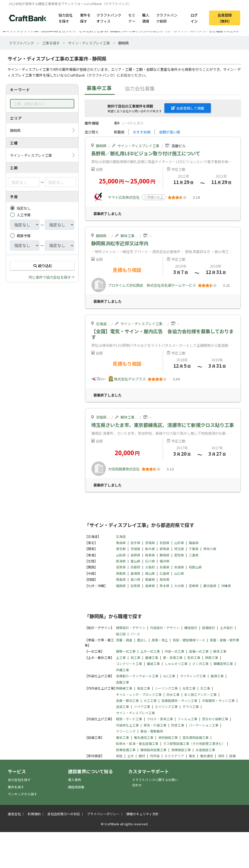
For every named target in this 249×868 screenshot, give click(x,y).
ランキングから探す (22, 794)
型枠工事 (194, 658)
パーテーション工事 (204, 725)
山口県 (179, 573)
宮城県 (150, 543)
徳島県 (121, 579)
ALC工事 (169, 676)
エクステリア (174, 756)
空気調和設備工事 (196, 737)
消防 (221, 756)
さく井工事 (200, 664)
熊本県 (165, 586)
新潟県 (121, 561)
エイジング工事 (166, 707)
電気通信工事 (144, 737)
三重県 (194, 555)
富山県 (135, 561)
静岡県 (101, 146)
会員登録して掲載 (188, 108)
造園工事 (122, 682)
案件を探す (85, 18)
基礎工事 (152, 658)
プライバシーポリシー (103, 814)
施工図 (121, 634)
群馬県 (165, 549)
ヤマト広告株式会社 (124, 197)
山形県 (179, 543)
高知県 (165, 579)
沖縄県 (226, 586)
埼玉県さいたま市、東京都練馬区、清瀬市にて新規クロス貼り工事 (163, 425)
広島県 (165, 573)
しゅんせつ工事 (176, 664)
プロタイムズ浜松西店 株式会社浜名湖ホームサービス (152, 285)
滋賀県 (121, 567)
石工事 (205, 688)
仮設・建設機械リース (189, 640)
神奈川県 (210, 549)
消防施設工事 (168, 737)
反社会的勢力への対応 (64, 814)
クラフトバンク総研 (167, 18)
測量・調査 (124, 640)
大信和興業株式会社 (124, 469)
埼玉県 (179, 549)
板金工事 (144, 688)
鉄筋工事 (212, 658)
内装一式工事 (174, 651)
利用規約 (34, 814)
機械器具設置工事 (153, 750)
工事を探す (51, 43)
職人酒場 (146, 18)
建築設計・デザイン (131, 628)
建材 (142, 756)
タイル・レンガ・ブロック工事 (139, 694)
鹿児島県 (210, 586)
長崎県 (150, 586)
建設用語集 (76, 787)
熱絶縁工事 (124, 688)
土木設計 (226, 628)
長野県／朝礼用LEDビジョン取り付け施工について (146, 153)
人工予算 (24, 215)
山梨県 (121, 555)
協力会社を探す (66, 18)
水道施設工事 (205, 750)
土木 (131, 756)
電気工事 (122, 737)
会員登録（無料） (225, 18)
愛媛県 (150, 579)
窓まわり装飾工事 (215, 719)
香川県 (135, 579)
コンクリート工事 (129, 664)
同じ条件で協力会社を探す (50, 277)
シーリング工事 (166, 688)
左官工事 (189, 688)
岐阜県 (150, 555)
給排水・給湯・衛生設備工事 (137, 743)
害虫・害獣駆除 (152, 731)
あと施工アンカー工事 (200, 694)
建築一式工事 (126, 651)
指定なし (24, 208)
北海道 (101, 324)
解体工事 (128, 236)
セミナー (132, 18)
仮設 (119, 756)
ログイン (194, 18)
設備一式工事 (199, 651)
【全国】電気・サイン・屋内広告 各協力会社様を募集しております (162, 334)
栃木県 (150, 549)
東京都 (121, 549)
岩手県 (135, 543)
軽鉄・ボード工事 (129, 719)
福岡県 (121, 586)
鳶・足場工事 (173, 658)
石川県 (150, 561)
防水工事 (173, 694)
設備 (232, 756)
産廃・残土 (160, 640)
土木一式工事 (150, 651)
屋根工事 (217, 676)
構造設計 (191, 628)
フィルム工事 (188, 719)
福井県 (165, 561)
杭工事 (135, 658)
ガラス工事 (191, 707)
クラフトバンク (21, 43)
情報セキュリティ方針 (142, 814)
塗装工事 (122, 707)
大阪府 (150, 567)
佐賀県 (135, 586)
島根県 (135, 573)
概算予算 (24, 236)
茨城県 (101, 417)
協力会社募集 (140, 88)
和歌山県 (195, 567)
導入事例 (75, 780)
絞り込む (42, 266)
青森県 (121, 543)
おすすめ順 (142, 132)
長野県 (135, 555)
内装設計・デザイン (165, 628)
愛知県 (179, 555)
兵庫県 (165, 567)
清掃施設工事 (181, 750)
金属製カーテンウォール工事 (137, 676)
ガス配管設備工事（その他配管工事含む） (194, 743)
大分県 (179, 586)
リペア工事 (142, 707)
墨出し (142, 640)
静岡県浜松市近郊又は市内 (120, 243)
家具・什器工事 (155, 725)
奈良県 (179, 567)
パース (135, 634)
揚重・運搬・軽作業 (225, 640)
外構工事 (122, 670)
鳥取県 (121, 573)
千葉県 (194, 549)
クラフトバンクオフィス (109, 18)
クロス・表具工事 (160, 719)
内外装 (155, 756)
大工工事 (150, 701)
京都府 (135, 567)
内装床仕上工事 (127, 725)
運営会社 (14, 814)
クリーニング (126, 731)
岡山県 (150, 573)
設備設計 (209, 628)
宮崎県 (194, 586)
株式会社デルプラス (130, 379)
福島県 (194, 543)
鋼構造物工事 (223, 664)
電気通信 (207, 756)
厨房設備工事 (126, 750)
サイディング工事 (193, 676)
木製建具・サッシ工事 (218, 701)
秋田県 (165, 543)
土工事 (121, 658)
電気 (192, 756)
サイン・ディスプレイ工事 (89, 43)
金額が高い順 (169, 132)
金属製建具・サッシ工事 (179, 701)
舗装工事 (153, 664)
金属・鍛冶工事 (127, 701)
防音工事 (178, 725)
